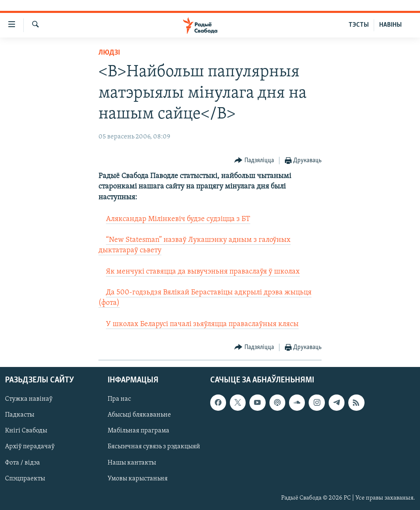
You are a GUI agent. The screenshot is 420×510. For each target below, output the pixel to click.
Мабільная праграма (138, 431)
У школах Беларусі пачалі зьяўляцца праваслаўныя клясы (202, 324)
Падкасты (20, 415)
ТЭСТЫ (359, 25)
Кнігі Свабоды (26, 431)
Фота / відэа (23, 463)
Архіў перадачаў (30, 447)
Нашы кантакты (132, 463)
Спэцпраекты (25, 479)
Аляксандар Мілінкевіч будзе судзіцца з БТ (178, 219)
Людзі (109, 53)
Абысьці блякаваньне (139, 415)
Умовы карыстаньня (138, 479)
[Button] (254, 161)
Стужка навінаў (29, 399)
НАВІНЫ (390, 25)
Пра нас (119, 399)
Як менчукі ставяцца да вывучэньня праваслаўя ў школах (203, 272)
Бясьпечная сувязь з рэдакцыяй (154, 447)
